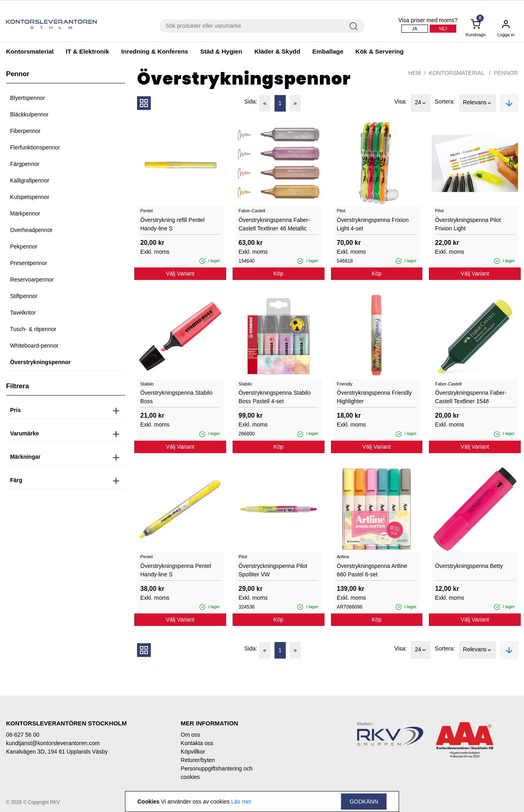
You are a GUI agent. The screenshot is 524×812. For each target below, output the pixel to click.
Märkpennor (25, 213)
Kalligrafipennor (30, 180)
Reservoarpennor (32, 280)
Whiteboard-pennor (34, 346)
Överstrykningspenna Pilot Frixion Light (468, 224)
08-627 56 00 (23, 735)
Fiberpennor (25, 131)
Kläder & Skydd (277, 51)
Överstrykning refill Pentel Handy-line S (173, 224)
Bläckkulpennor (29, 114)
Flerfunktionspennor (35, 147)
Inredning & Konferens (155, 51)
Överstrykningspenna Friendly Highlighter (374, 397)
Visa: (400, 101)
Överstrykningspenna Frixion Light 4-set (373, 224)
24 (421, 103)
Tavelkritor (23, 313)
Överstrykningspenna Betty (469, 566)
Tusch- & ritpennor (33, 329)
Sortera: (445, 101)
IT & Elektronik (87, 51)
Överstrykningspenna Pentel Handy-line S (176, 570)
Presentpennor (29, 263)
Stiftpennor (24, 296)
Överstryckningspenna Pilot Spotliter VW (273, 570)
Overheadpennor (31, 230)
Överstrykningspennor (40, 362)
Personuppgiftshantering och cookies (216, 773)
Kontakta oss (197, 743)
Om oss (190, 735)
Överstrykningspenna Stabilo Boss (176, 397)
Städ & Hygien (221, 51)
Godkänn (364, 802)
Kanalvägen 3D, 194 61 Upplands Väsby (57, 752)
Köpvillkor (193, 752)
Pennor (506, 73)
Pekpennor (24, 246)
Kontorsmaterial (30, 51)
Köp (278, 273)
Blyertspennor (27, 98)
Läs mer (241, 802)
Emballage (328, 51)
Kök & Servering (380, 51)
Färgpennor (25, 164)
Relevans (478, 103)
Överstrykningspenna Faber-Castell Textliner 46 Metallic (274, 224)
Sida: (251, 101)
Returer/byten (198, 760)
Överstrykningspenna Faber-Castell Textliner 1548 (471, 397)
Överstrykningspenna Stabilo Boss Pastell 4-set (275, 397)
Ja (415, 29)
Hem (415, 73)
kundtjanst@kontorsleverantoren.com (53, 743)
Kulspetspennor (30, 197)
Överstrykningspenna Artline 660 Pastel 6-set (372, 570)
